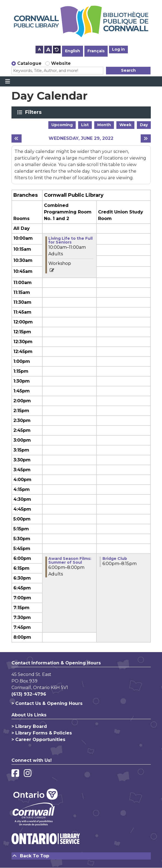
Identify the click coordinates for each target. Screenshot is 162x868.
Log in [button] (118, 49)
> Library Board (29, 726)
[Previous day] (17, 138)
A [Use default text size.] (57, 50)
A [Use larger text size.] (48, 50)
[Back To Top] (81, 856)
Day (144, 125)
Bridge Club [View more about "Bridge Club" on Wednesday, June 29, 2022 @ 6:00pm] (115, 559)
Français (96, 51)
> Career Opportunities (38, 740)
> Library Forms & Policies (42, 733)
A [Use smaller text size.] (39, 49)
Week (125, 125)
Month (104, 125)
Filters (34, 112)
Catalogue (29, 63)
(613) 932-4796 (29, 694)
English (73, 51)
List (85, 125)
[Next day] (146, 138)
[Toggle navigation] (8, 82)
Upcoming (62, 125)
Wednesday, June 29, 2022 (81, 138)
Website (61, 63)
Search (128, 70)
